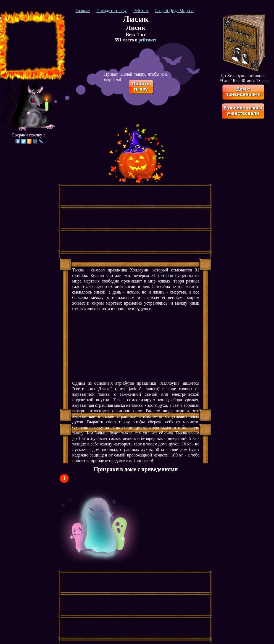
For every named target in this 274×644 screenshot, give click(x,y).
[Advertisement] (31, 46)
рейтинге (147, 40)
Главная (83, 11)
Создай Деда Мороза (174, 11)
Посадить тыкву (112, 11)
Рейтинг (141, 11)
